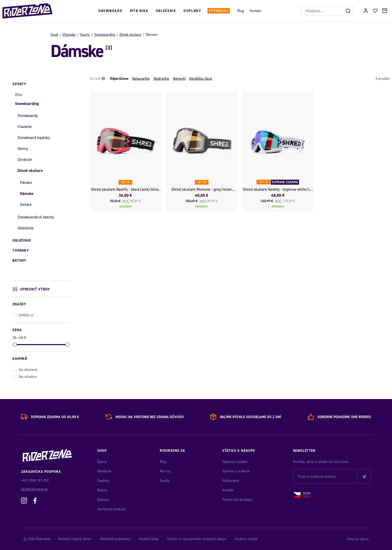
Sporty (85, 35)
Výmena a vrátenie (236, 471)
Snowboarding (105, 35)
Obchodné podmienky (115, 539)
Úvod (54, 35)
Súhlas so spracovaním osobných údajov (197, 539)
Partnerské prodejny (237, 500)
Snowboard (110, 11)
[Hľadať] (348, 11)
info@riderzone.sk (34, 489)
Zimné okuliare (130, 35)
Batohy (102, 490)
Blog (240, 11)
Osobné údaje (149, 539)
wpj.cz (364, 539)
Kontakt (255, 11)
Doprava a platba (235, 462)
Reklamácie (231, 481)
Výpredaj (219, 11)
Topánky (103, 481)
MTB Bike (139, 11)
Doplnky (192, 11)
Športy (102, 462)
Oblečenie (166, 11)
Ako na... (166, 471)
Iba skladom (25, 376)
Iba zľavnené (25, 369)
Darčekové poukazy (111, 509)
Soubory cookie (246, 539)
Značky (165, 481)
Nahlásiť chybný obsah (75, 539)
